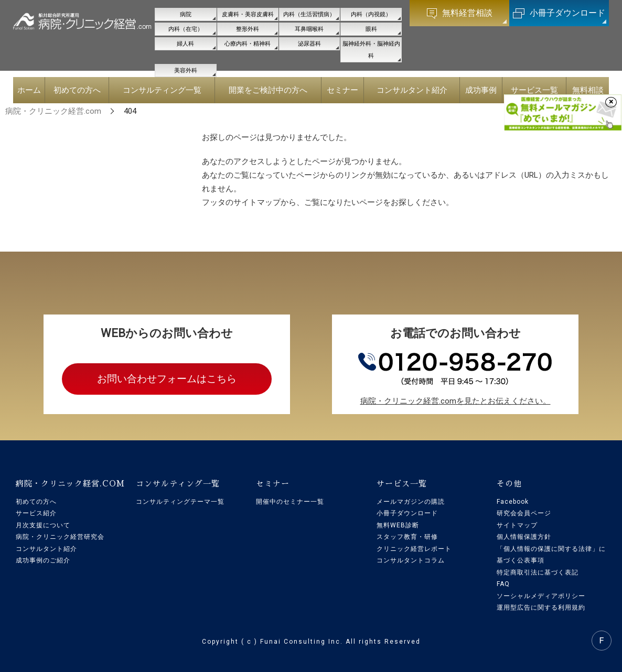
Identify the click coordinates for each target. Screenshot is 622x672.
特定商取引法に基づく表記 (538, 572)
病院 (186, 14)
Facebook (513, 502)
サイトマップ (517, 525)
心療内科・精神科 (248, 44)
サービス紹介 (36, 513)
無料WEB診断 (398, 525)
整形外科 (248, 29)
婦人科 (185, 44)
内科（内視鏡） (371, 14)
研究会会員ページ (524, 513)
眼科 (371, 29)
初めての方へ (36, 502)
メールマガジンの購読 (411, 502)
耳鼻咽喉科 (309, 29)
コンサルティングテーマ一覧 (180, 502)
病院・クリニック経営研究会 (60, 537)
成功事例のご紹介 (43, 560)
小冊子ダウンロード (407, 513)
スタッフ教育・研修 (407, 537)
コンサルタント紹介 (46, 549)
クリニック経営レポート (414, 549)
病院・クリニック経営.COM (70, 484)
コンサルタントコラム (411, 560)
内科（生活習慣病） (309, 14)
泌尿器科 (309, 44)
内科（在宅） (186, 29)
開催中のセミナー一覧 (290, 502)
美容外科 (186, 71)
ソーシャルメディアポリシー (541, 596)
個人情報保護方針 (524, 537)
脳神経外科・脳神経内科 (371, 50)
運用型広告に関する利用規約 (541, 608)
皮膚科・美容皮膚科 (248, 14)
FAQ (503, 584)
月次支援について (43, 525)
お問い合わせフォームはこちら (167, 379)
